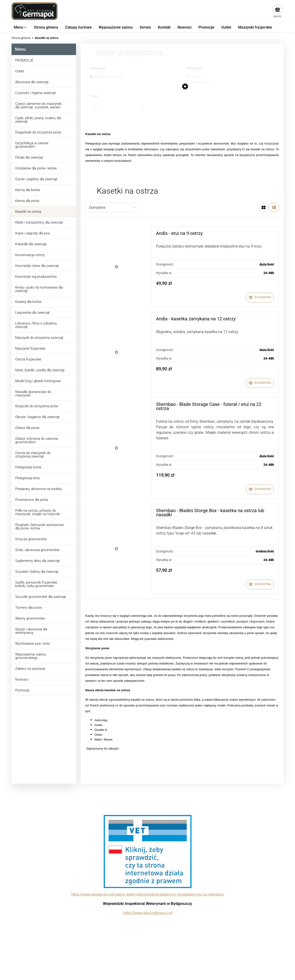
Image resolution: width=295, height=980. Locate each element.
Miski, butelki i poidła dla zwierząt (40, 370)
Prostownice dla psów (32, 500)
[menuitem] (20, 27)
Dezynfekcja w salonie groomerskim (32, 145)
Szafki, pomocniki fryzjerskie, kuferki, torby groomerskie (37, 584)
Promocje (22, 690)
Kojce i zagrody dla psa (32, 233)
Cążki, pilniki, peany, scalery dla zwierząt (38, 120)
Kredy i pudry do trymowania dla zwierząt (39, 289)
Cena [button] (94, 96)
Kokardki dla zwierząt (31, 244)
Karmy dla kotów (28, 190)
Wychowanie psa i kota (32, 643)
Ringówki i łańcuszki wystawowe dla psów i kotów (40, 527)
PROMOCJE (24, 60)
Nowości (22, 679)
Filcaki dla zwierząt (29, 157)
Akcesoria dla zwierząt (32, 82)
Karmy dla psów (27, 201)
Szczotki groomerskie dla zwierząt (41, 597)
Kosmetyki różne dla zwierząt (37, 266)
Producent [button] (195, 68)
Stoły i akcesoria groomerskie (37, 550)
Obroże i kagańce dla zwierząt (37, 417)
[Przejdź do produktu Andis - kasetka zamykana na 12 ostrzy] (116, 352)
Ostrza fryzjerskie (28, 359)
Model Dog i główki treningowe (38, 381)
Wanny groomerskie (30, 618)
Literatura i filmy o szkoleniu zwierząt (36, 325)
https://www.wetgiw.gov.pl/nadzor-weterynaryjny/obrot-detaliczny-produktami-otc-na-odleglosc (147, 894)
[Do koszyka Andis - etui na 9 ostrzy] (260, 298)
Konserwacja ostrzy (30, 255)
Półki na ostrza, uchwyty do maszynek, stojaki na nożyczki (38, 512)
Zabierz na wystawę (30, 669)
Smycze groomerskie (31, 539)
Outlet (20, 71)
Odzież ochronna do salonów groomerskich (37, 440)
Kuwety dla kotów (28, 302)
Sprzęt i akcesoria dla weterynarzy (31, 631)
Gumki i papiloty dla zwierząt (36, 179)
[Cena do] (161, 114)
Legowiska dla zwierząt (32, 313)
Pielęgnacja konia (28, 467)
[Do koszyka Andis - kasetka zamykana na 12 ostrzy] (260, 383)
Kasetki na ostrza (28, 212)
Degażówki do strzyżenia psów (38, 132)
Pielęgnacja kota (27, 478)
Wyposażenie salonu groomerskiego (31, 656)
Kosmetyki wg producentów (36, 277)
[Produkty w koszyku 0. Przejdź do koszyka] (277, 11)
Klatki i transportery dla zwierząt (39, 222)
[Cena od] (115, 114)
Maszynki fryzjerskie (30, 348)
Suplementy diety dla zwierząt (37, 561)
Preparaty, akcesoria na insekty (38, 489)
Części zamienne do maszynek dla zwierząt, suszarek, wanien (38, 105)
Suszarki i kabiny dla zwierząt (37, 572)
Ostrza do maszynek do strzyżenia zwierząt (33, 455)
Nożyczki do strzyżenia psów (37, 406)
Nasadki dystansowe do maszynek (33, 394)
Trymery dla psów (28, 608)
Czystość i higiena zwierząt (35, 93)
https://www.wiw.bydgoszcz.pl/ (148, 913)
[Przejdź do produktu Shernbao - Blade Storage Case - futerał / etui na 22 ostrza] (116, 448)
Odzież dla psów (27, 428)
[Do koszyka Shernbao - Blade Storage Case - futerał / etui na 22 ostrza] (260, 489)
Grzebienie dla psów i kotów (36, 168)
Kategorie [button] (97, 68)
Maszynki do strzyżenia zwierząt (39, 338)
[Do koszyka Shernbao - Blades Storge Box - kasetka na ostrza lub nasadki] (260, 584)
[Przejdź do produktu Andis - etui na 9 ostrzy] (116, 267)
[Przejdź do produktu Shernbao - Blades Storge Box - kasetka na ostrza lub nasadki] (116, 549)
